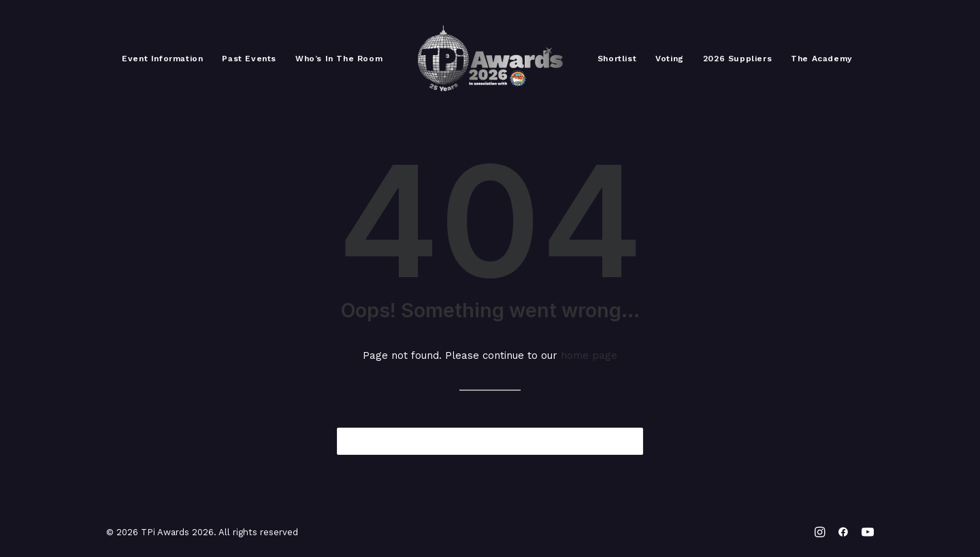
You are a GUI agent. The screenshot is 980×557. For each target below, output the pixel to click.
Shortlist (617, 59)
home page (589, 355)
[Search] (490, 441)
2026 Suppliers (737, 59)
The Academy (822, 59)
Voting (670, 59)
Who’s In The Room (339, 59)
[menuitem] (162, 59)
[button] (624, 440)
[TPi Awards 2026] (490, 59)
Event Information (162, 59)
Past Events (249, 59)
